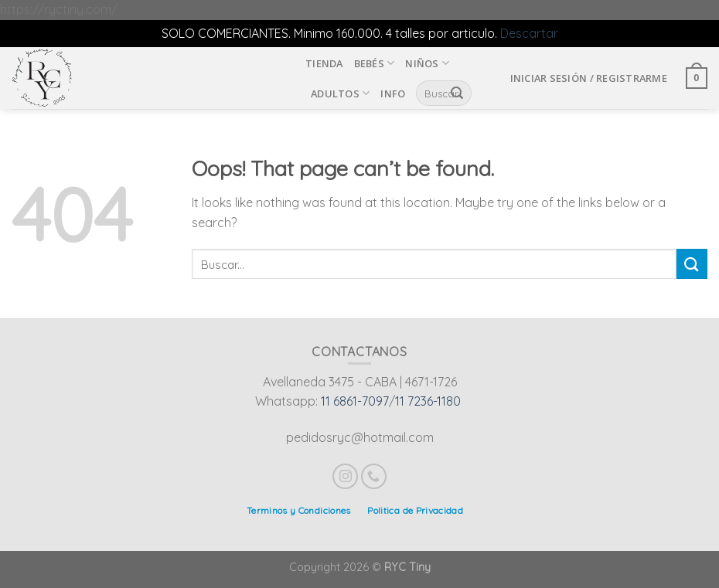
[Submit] (692, 264)
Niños (427, 63)
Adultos (340, 93)
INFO (393, 93)
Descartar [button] (529, 33)
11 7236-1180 (428, 401)
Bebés (375, 63)
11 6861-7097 (355, 401)
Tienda (324, 63)
